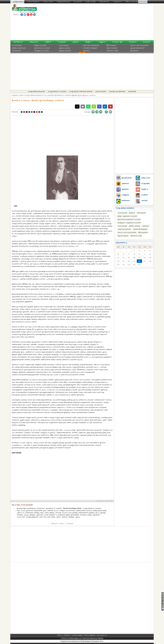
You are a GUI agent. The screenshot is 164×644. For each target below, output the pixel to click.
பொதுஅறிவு (62, 42)
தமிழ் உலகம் (34, 42)
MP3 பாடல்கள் (130, 2)
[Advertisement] (106, 22)
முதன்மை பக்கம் (17, 95)
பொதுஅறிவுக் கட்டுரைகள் (57, 91)
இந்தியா (132, 213)
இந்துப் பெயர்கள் (40, 45)
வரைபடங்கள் (47, 2)
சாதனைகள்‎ (132, 91)
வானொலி (77, 2)
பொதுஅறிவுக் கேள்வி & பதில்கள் (81, 91)
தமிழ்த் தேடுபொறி (63, 2)
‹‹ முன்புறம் (100, 501)
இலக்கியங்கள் (18, 42)
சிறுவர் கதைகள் (112, 48)
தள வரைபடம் (102, 635)
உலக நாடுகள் (17, 45)
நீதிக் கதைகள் (111, 45)
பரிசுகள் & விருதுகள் (90, 48)
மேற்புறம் (70, 523)
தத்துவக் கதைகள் (65, 51)
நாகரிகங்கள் (16, 51)
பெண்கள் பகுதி (117, 42)
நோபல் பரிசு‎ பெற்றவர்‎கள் (139, 45)
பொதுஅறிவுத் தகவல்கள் (36, 91)
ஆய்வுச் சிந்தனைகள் (137, 48)
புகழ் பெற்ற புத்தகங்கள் (91, 45)
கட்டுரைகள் (49, 95)
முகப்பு (62, 523)
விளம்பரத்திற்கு (89, 635)
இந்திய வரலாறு (64, 48)
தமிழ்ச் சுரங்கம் (19, 2)
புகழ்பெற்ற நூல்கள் (124, 229)
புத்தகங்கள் (117, 2)
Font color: (15, 112)
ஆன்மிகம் (75, 42)
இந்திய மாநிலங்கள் (19, 48)
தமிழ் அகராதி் (90, 2)
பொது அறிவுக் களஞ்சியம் (34, 95)
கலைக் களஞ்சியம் (33, 2)
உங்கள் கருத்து (77, 635)
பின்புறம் (54, 523)
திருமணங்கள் (104, 2)
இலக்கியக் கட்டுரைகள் (63, 95)
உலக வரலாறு (64, 45)
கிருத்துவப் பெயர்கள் (42, 51)
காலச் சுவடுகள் (101, 91)
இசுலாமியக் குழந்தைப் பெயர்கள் (129, 219)
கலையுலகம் (147, 42)
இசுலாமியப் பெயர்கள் (42, 48)
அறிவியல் (48, 42)
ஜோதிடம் (88, 42)
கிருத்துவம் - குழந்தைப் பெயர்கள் (129, 223)
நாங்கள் (67, 635)
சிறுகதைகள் (134, 51)
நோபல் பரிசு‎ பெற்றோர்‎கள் (127, 232)
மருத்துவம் (102, 42)
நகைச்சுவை (133, 42)
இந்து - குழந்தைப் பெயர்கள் (127, 216)
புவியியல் (86, 51)
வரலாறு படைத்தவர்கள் (117, 91)
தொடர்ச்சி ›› (109, 501)
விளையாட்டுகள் (112, 51)
